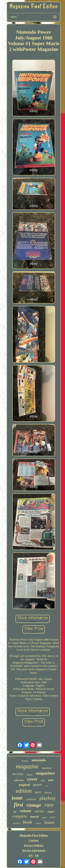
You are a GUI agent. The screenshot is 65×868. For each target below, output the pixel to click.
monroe (47, 768)
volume (26, 811)
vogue (51, 812)
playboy (48, 798)
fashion (30, 775)
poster (44, 818)
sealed (38, 823)
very (47, 786)
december (18, 774)
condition (31, 799)
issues (49, 822)
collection (19, 780)
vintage (34, 805)
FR (37, 856)
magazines (46, 773)
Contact (34, 840)
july (15, 812)
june (51, 780)
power (38, 785)
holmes (25, 761)
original (24, 785)
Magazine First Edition (34, 835)
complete (20, 816)
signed (52, 817)
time (43, 780)
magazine (27, 766)
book (27, 822)
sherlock (48, 793)
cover (32, 779)
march (35, 817)
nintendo (39, 760)
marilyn (39, 811)
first (18, 805)
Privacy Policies (34, 845)
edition (24, 791)
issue (17, 798)
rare (49, 805)
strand (16, 823)
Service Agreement (34, 850)
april (38, 792)
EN (31, 856)
